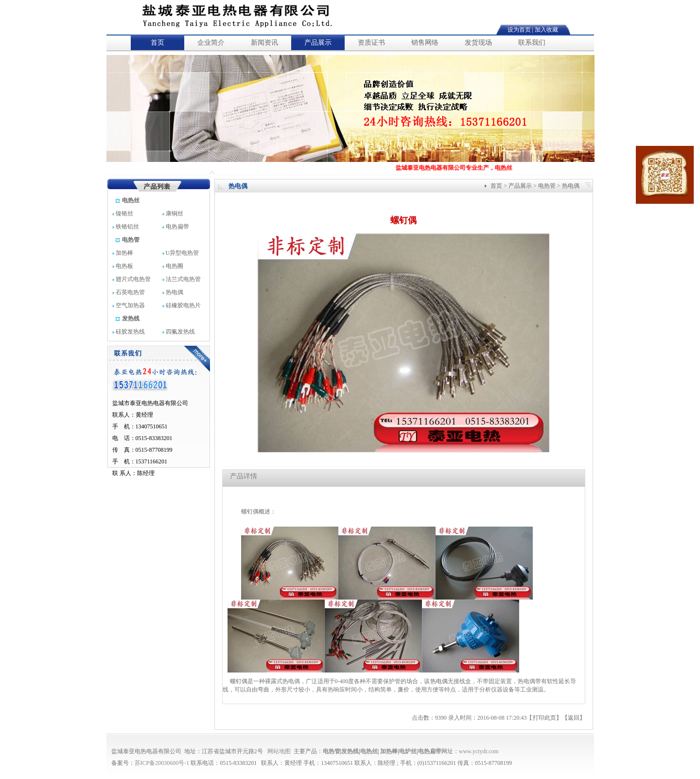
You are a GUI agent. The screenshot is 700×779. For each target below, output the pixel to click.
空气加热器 (128, 305)
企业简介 (211, 43)
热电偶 (173, 292)
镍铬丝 (126, 213)
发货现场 (478, 43)
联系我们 (532, 43)
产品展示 (318, 43)
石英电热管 (128, 292)
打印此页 (544, 718)
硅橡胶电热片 (181, 305)
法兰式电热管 (181, 279)
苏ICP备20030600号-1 (162, 763)
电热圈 (173, 266)
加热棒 (122, 253)
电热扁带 (176, 227)
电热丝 (127, 200)
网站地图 (279, 751)
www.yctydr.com (479, 751)
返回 (574, 718)
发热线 (127, 319)
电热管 (127, 240)
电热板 (122, 266)
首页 (157, 43)
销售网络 (425, 43)
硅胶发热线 (128, 332)
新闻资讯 (264, 43)
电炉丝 (408, 751)
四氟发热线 (178, 332)
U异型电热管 (181, 253)
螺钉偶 (238, 681)
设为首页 (519, 30)
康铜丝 (177, 213)
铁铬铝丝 (128, 227)
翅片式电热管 (131, 279)
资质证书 (371, 43)
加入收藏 (546, 30)
